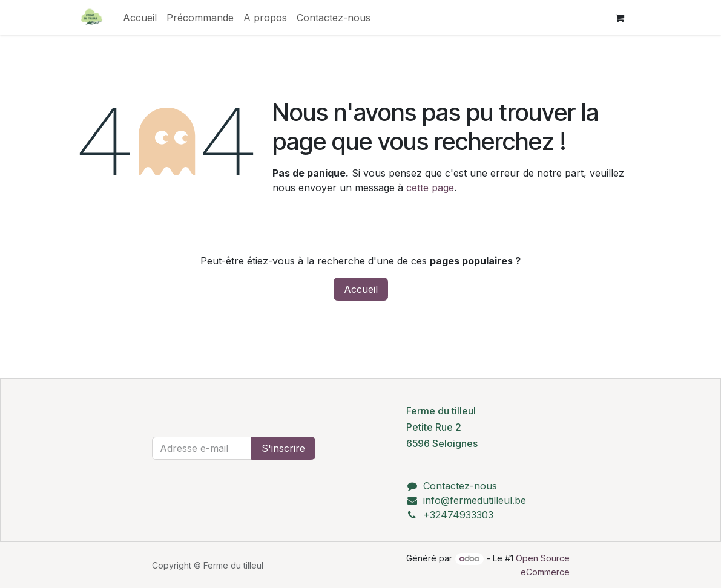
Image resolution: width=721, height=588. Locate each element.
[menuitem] (140, 18)
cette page (430, 188)
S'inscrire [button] (283, 448)
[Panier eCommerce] (620, 18)
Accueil (361, 289)
